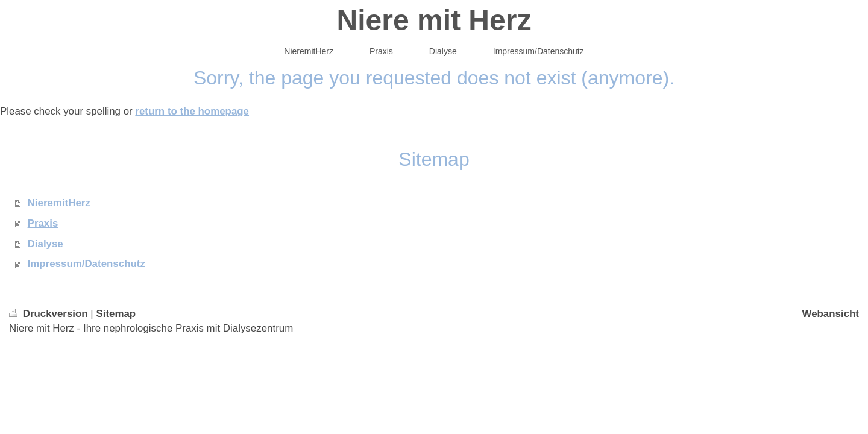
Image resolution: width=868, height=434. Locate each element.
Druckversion (50, 314)
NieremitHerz (59, 203)
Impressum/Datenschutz (86, 264)
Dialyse (46, 244)
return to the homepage (192, 111)
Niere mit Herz (434, 20)
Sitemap (116, 314)
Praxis (43, 223)
